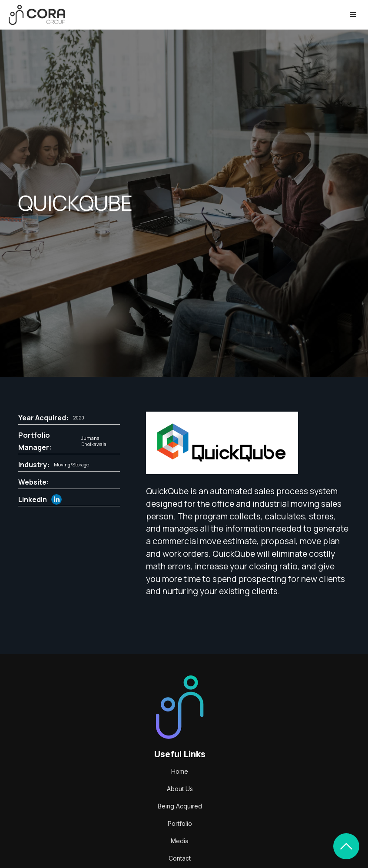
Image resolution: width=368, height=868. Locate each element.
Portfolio (180, 823)
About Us (180, 789)
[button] (353, 15)
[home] (37, 15)
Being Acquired (180, 806)
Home (180, 771)
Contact (180, 858)
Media (180, 841)
